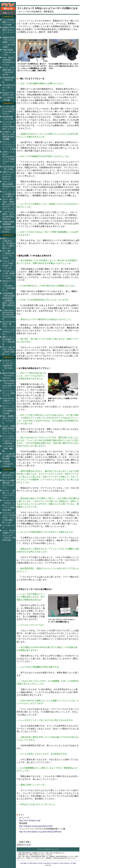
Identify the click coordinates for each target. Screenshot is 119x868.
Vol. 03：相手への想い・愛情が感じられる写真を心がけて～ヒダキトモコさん (9, 204)
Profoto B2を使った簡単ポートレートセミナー (9, 401)
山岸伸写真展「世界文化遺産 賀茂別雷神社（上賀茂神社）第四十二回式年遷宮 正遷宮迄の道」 (9, 301)
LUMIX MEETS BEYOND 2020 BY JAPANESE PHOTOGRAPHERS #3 (11, 315)
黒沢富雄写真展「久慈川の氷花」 (9, 80)
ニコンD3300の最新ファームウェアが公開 (9, 22)
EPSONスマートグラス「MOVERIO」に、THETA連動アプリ (9, 286)
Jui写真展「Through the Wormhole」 (8, 464)
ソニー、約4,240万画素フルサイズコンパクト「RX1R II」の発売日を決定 (9, 535)
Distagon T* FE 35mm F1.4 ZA (8, 94)
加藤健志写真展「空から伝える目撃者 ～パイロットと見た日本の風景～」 (9, 42)
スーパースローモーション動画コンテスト (9, 393)
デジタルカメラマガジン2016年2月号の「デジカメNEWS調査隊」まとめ (9, 518)
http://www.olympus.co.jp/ (30, 820)
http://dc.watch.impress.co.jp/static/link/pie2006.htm (40, 832)
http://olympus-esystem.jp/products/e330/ (36, 826)
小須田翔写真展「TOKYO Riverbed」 (9, 229)
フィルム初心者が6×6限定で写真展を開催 (9, 456)
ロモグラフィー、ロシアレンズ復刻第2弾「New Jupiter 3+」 (9, 366)
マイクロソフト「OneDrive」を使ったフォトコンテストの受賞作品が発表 (9, 505)
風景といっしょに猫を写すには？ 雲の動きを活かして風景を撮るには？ (9, 243)
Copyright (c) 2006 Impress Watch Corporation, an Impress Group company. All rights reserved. (48, 864)
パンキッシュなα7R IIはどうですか (9, 332)
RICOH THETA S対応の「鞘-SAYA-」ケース (9, 324)
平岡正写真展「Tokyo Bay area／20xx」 (9, 52)
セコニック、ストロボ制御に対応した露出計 (9, 194)
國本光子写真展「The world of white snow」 (9, 376)
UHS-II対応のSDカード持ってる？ (9, 88)
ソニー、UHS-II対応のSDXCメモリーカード (9, 475)
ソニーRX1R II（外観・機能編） (8, 449)
